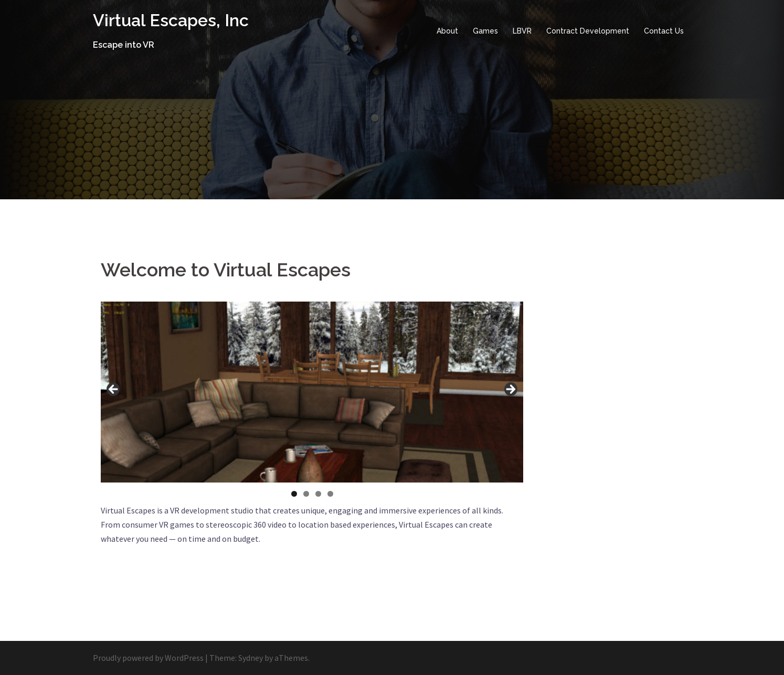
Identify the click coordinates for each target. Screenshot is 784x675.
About (447, 31)
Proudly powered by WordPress (148, 658)
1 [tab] (294, 494)
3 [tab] (318, 494)
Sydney (251, 658)
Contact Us (664, 31)
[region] (312, 392)
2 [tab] (306, 494)
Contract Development (588, 31)
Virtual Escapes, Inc (171, 20)
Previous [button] (114, 390)
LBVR (522, 31)
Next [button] (510, 390)
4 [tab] (330, 494)
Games (485, 31)
